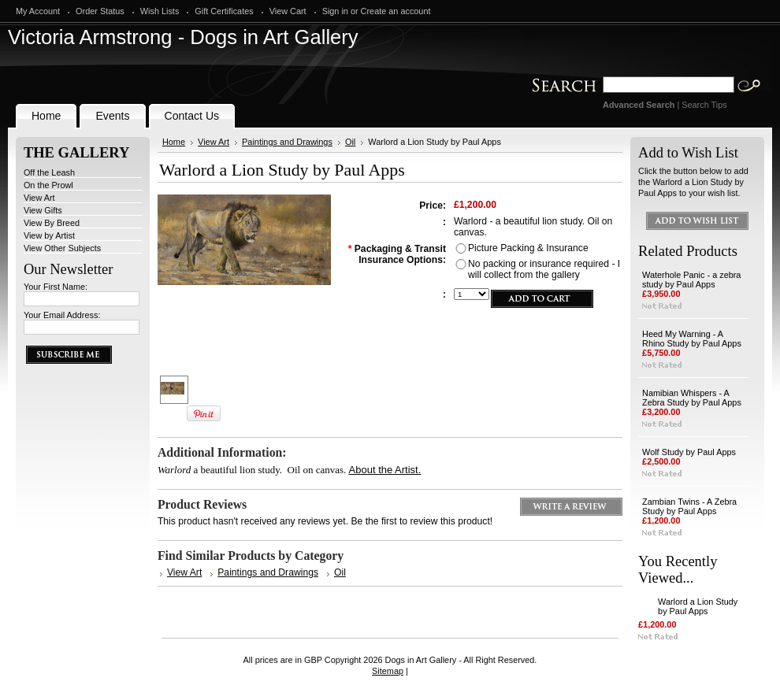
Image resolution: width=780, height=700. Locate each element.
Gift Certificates (224, 11)
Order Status (100, 11)
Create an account (396, 11)
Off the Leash (49, 172)
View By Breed (52, 223)
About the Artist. (385, 470)
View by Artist (49, 235)
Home (174, 142)
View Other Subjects (62, 248)
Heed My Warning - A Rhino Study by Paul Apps (692, 339)
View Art (39, 198)
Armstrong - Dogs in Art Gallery (183, 37)
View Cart (288, 11)
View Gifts (43, 210)
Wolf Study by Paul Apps (689, 452)
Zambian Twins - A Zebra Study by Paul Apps (689, 506)
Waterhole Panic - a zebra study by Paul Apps (691, 280)
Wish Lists (160, 11)
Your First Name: (56, 287)
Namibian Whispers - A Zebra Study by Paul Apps (692, 398)
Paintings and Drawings (287, 142)
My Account (38, 11)
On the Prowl (48, 185)
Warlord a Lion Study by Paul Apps (698, 606)
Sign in (335, 11)
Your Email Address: (62, 315)
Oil (350, 142)
